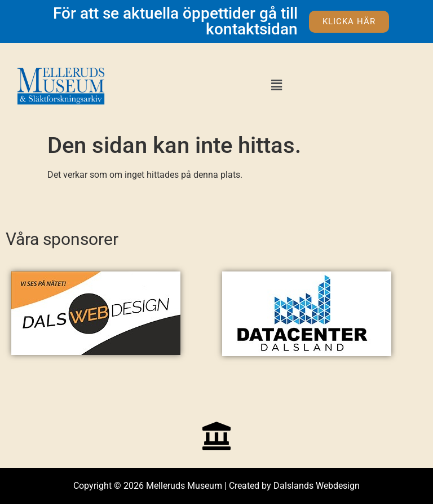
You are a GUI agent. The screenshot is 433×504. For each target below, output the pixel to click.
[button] (276, 85)
